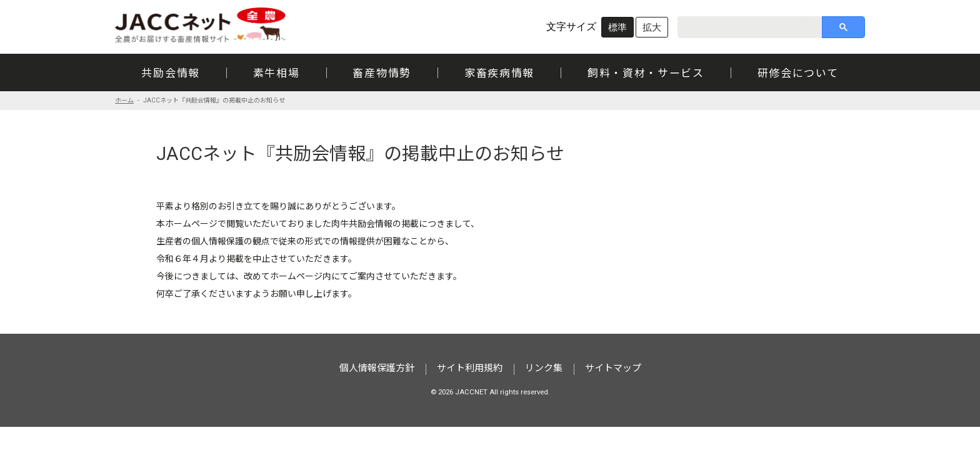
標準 (617, 27)
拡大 (652, 27)
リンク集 (544, 368)
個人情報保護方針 (377, 368)
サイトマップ (613, 368)
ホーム (124, 100)
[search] (745, 27)
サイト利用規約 (470, 368)
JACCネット (201, 25)
